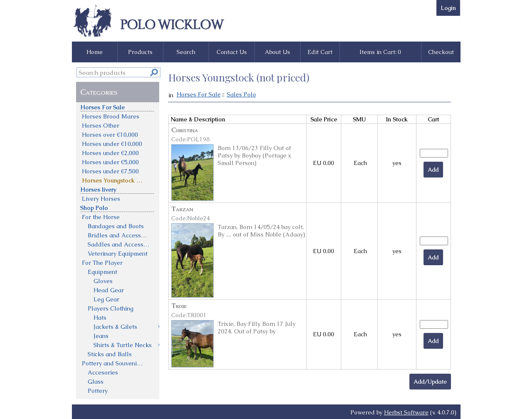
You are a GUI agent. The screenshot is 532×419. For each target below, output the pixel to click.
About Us (277, 52)
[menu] (118, 249)
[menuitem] (118, 107)
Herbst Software (406, 412)
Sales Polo (241, 94)
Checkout (441, 52)
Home (95, 52)
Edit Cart (320, 52)
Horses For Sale (199, 94)
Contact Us (232, 52)
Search (186, 52)
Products (140, 52)
